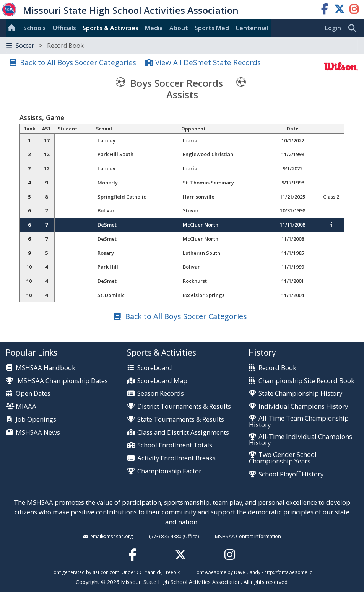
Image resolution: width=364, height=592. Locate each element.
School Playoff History (291, 474)
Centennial (252, 28)
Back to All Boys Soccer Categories (78, 62)
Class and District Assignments (183, 433)
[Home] (13, 28)
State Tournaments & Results (181, 420)
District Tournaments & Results (184, 407)
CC (140, 572)
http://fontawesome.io (288, 572)
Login (333, 28)
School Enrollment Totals (175, 445)
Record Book (277, 368)
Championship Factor (169, 471)
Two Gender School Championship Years (283, 458)
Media (154, 28)
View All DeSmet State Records (208, 62)
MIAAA (26, 407)
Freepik (172, 572)
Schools (35, 28)
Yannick (153, 572)
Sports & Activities (110, 28)
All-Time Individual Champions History (301, 440)
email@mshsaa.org (112, 536)
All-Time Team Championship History (299, 422)
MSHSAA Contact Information (248, 536)
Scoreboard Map (162, 381)
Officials (64, 28)
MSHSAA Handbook (45, 368)
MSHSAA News (38, 433)
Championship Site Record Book (306, 381)
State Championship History (300, 394)
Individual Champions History (303, 407)
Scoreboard (155, 368)
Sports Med (212, 28)
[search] (354, 28)
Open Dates (33, 394)
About (179, 28)
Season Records (161, 394)
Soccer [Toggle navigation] (45, 46)
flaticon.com (106, 572)
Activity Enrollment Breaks (176, 458)
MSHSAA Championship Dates (57, 381)
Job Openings (36, 420)
